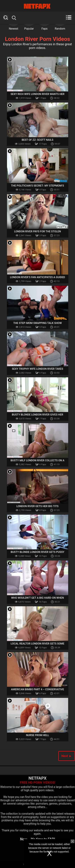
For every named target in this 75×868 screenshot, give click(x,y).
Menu (69, 17)
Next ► (67, 756)
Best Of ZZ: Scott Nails (37, 140)
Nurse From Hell (38, 735)
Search (6, 18)
